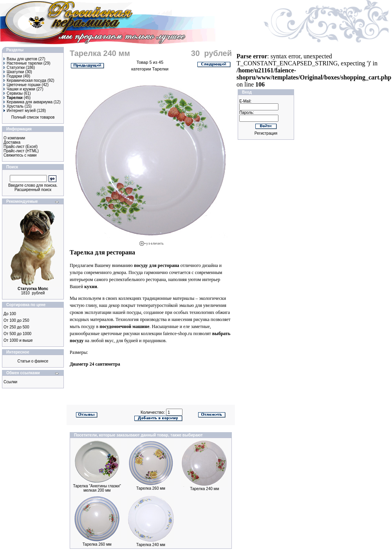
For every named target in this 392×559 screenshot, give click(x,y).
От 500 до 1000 (17, 334)
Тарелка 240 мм (204, 489)
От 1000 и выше (18, 340)
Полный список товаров (33, 117)
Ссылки (10, 382)
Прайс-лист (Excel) (21, 147)
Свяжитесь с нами (20, 155)
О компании (14, 138)
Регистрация (266, 133)
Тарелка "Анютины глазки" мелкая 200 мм (97, 488)
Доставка (12, 142)
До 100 (10, 314)
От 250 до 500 (16, 327)
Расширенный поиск (33, 190)
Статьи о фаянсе (33, 361)
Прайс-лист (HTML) (21, 151)
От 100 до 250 (16, 320)
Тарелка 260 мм (151, 488)
